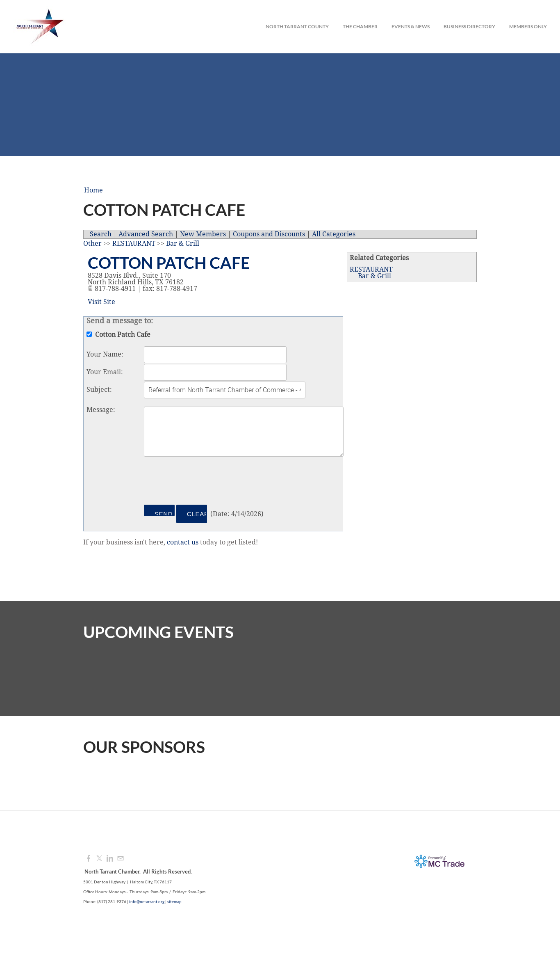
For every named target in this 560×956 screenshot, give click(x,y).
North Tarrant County (297, 26)
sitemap (174, 901)
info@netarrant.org (147, 901)
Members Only (528, 26)
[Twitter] (99, 859)
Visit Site (101, 302)
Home (93, 190)
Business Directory (469, 26)
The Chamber (360, 26)
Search (101, 234)
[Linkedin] (110, 859)
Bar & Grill (374, 276)
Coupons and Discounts (269, 234)
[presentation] (206, 482)
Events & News (411, 26)
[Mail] (121, 859)
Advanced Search (146, 234)
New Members (203, 234)
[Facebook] (89, 859)
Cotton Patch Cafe (169, 263)
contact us (183, 542)
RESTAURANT (371, 270)
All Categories (334, 234)
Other (92, 244)
